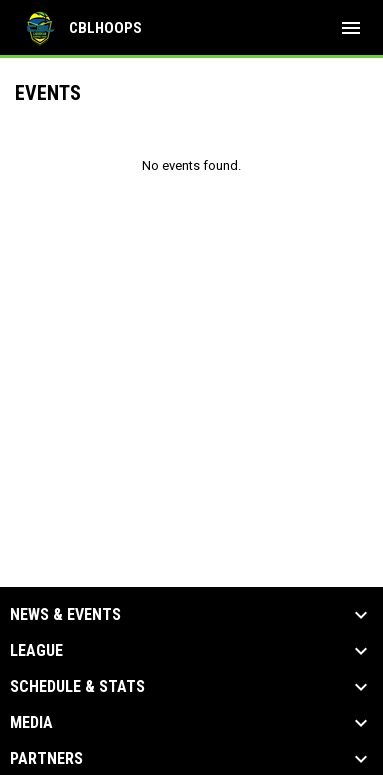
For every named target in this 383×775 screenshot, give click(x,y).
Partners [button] (46, 759)
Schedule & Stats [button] (77, 687)
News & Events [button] (65, 615)
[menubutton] (351, 28)
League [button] (36, 651)
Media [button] (31, 723)
